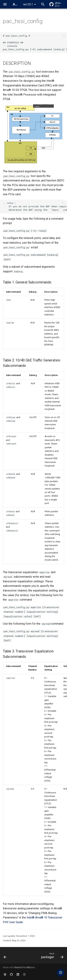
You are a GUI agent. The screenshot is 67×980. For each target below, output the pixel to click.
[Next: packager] (52, 956)
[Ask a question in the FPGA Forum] (61, 973)
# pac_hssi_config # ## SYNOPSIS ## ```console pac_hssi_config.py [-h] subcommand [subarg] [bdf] (35, 42)
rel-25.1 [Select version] (28, 4)
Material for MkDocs (24, 967)
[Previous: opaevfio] (5, 956)
